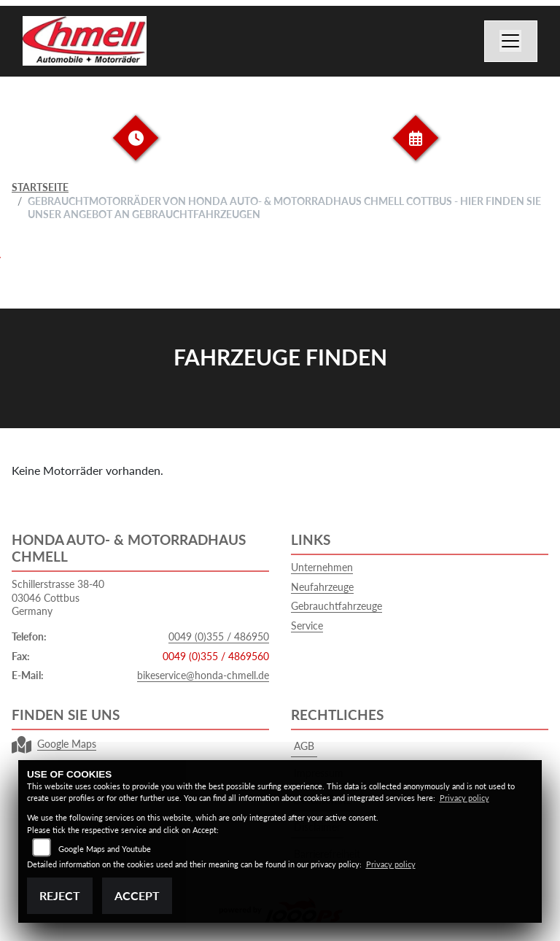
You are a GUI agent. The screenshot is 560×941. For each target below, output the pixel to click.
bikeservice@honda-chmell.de (203, 675)
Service (307, 626)
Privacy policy (464, 798)
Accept (137, 895)
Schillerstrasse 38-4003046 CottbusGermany (58, 597)
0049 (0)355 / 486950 (219, 636)
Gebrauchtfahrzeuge (337, 606)
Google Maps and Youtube (105, 849)
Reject (60, 895)
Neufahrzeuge (322, 587)
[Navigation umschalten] (511, 42)
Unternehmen (322, 567)
